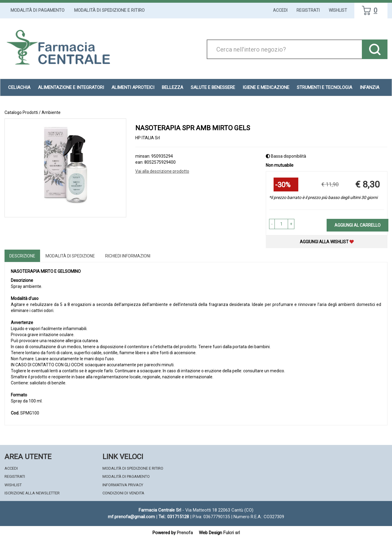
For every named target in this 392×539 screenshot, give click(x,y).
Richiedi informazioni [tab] (128, 256)
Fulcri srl (232, 533)
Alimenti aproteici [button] (133, 87)
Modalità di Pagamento (38, 10)
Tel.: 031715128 (174, 517)
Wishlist (338, 10)
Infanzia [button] (370, 87)
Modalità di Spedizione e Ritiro (109, 10)
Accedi (280, 10)
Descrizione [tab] (22, 256)
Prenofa (185, 533)
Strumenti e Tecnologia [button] (325, 87)
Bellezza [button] (172, 87)
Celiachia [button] (19, 87)
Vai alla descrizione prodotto (162, 171)
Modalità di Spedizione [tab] (70, 256)
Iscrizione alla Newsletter (32, 493)
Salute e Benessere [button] (213, 87)
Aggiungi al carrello (358, 225)
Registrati (308, 10)
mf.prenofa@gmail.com (131, 517)
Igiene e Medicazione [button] (266, 87)
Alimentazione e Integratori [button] (71, 87)
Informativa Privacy (123, 485)
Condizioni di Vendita (123, 493)
